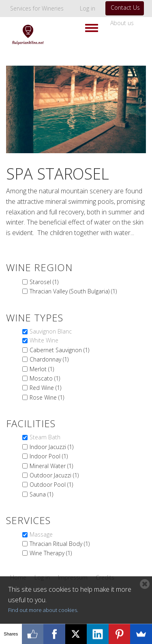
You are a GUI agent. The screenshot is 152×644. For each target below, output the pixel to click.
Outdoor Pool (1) (51, 485)
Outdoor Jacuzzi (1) (54, 475)
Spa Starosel (58, 173)
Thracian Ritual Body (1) (60, 544)
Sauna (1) (41, 494)
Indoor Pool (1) (49, 456)
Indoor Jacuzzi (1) (51, 447)
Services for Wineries (37, 8)
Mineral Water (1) (51, 466)
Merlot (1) (42, 369)
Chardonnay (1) (49, 359)
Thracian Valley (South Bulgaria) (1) (73, 291)
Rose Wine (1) (47, 397)
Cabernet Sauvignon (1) (59, 350)
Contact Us (125, 7)
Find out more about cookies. (43, 610)
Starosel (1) (44, 282)
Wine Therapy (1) (51, 553)
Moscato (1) (45, 378)
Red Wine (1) (45, 388)
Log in (88, 8)
